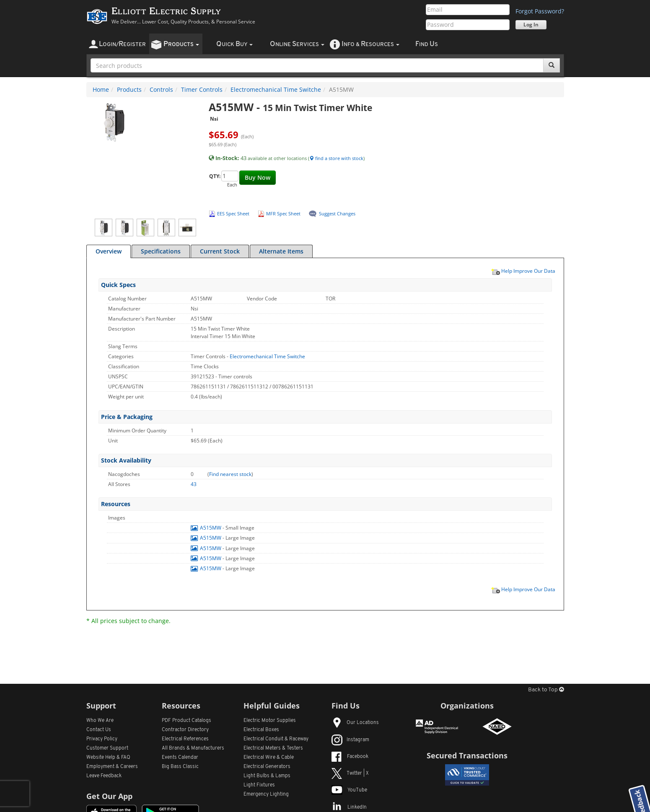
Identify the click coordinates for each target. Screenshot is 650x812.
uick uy (234, 44)
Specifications (161, 251)
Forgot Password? (540, 11)
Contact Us (99, 730)
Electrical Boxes (261, 730)
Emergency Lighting (266, 794)
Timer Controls (202, 89)
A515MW (207, 528)
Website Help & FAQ (108, 758)
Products (129, 89)
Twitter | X (350, 773)
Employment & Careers (112, 767)
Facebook (350, 757)
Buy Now (258, 177)
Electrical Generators (267, 767)
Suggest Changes (337, 213)
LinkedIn (349, 807)
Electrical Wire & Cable (269, 758)
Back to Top (546, 690)
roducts (181, 44)
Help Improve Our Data (523, 271)
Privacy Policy (102, 739)
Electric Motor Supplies (270, 721)
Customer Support (107, 748)
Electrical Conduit (276, 739)
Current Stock (220, 251)
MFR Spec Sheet (283, 213)
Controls (161, 89)
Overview (109, 251)
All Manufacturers (193, 748)
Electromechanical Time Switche (276, 89)
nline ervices (297, 44)
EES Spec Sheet (233, 213)
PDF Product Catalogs (186, 721)
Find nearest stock (230, 474)
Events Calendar (180, 758)
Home (101, 89)
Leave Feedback (104, 776)
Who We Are (100, 721)
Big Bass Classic (180, 767)
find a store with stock (336, 158)
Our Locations (355, 723)
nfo (370, 44)
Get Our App (109, 796)
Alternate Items (281, 251)
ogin (122, 44)
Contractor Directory (185, 730)
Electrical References (185, 739)
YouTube (349, 790)
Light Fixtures (259, 785)
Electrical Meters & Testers (273, 748)
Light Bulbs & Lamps (267, 776)
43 (194, 484)
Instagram (350, 740)
